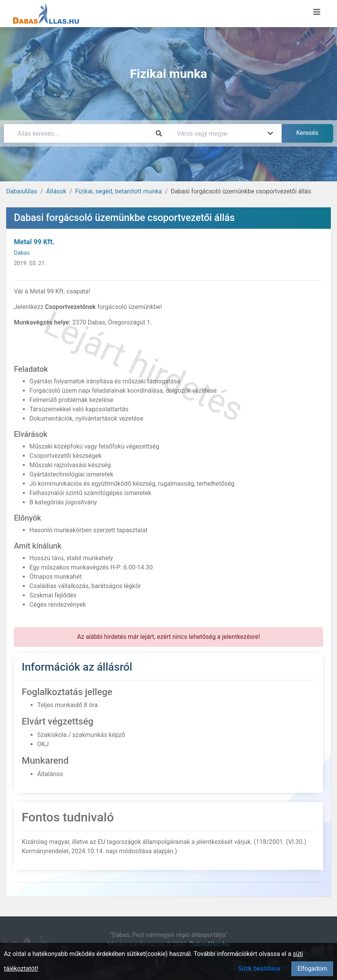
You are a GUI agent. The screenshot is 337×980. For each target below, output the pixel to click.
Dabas (22, 253)
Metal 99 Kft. (34, 242)
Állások (56, 191)
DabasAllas (22, 191)
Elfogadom (312, 969)
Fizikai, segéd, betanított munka (119, 191)
